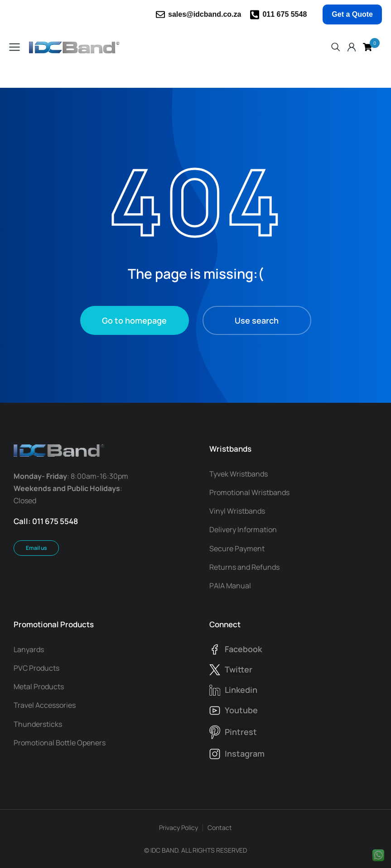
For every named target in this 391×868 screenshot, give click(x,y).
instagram (245, 754)
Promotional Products (54, 624)
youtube (241, 710)
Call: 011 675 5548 (46, 521)
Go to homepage (134, 320)
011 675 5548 (285, 14)
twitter (239, 669)
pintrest (241, 732)
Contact (220, 827)
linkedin (241, 690)
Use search (257, 320)
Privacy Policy (179, 827)
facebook (243, 649)
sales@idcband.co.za (205, 14)
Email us (36, 548)
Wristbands (230, 449)
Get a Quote (352, 14)
